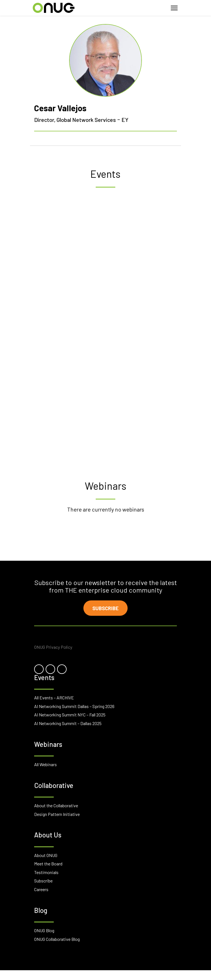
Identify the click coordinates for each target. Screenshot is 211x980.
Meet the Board (48, 864)
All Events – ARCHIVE (54, 698)
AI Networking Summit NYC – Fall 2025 (70, 715)
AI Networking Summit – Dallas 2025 (68, 723)
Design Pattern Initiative (57, 814)
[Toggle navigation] (174, 8)
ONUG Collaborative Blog (57, 939)
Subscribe (105, 608)
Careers (41, 889)
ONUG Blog (44, 930)
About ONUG (46, 855)
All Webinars (45, 764)
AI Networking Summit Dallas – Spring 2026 (74, 706)
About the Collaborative (56, 805)
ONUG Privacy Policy (53, 647)
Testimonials (46, 872)
